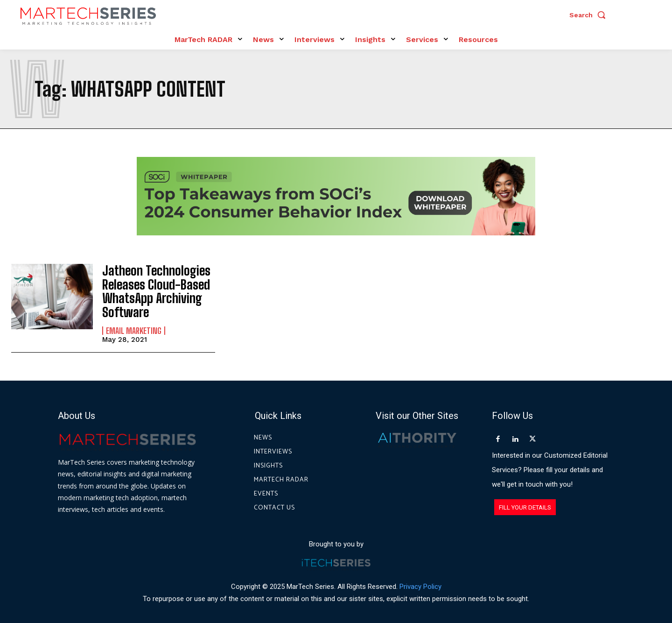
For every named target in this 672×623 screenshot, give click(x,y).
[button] (590, 15)
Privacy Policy (420, 581)
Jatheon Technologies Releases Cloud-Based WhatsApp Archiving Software (151, 288)
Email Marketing (134, 324)
